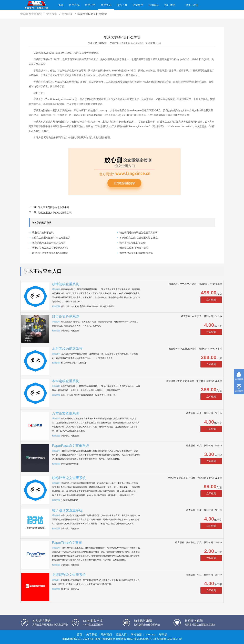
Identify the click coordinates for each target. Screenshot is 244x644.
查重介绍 (90, 5)
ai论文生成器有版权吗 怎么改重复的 (51, 238)
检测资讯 (52, 14)
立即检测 (211, 300)
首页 (61, 5)
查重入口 (121, 634)
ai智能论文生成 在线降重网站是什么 (139, 238)
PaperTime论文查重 (67, 543)
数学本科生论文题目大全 (133, 243)
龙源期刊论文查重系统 (69, 575)
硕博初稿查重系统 (66, 284)
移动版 (163, 634)
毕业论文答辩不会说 (43, 233)
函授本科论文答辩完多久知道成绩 (50, 253)
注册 (196, 5)
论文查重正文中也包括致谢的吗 (55, 213)
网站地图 (136, 634)
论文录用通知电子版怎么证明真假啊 (138, 233)
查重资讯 (106, 5)
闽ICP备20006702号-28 (142, 639)
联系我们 (106, 634)
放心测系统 (100, 43)
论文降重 (138, 5)
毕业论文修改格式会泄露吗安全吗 (50, 248)
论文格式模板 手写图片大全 (134, 248)
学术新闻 (67, 14)
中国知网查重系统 (31, 14)
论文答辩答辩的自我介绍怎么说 (136, 253)
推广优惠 (170, 5)
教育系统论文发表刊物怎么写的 (49, 243)
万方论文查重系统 (66, 413)
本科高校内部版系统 (67, 349)
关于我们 (92, 634)
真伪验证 (154, 5)
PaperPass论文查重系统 (70, 446)
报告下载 (122, 5)
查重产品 (74, 5)
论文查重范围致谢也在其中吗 (54, 207)
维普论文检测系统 (66, 316)
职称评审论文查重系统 (69, 478)
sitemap (150, 634)
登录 (188, 5)
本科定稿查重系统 (66, 381)
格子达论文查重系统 (67, 510)
